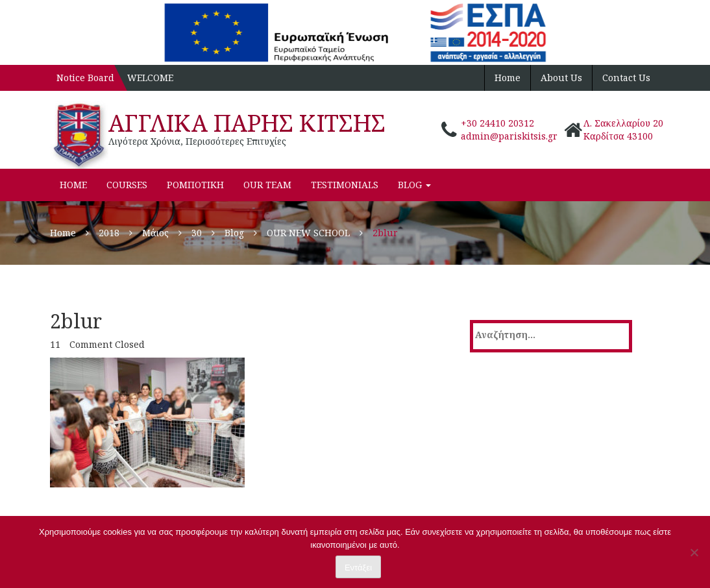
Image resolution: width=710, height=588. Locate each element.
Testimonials (345, 185)
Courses (127, 185)
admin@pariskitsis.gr (509, 136)
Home (508, 78)
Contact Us (626, 78)
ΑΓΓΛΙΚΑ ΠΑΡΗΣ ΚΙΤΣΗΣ (247, 123)
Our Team (267, 185)
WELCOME (150, 78)
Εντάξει (358, 568)
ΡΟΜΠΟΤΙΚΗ (195, 185)
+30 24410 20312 (497, 123)
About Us (561, 78)
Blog (414, 185)
